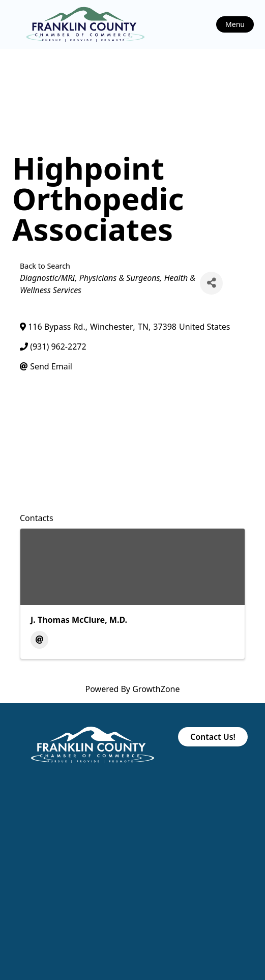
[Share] (211, 283)
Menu (235, 24)
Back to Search (45, 266)
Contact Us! (213, 737)
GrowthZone (156, 689)
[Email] (39, 640)
